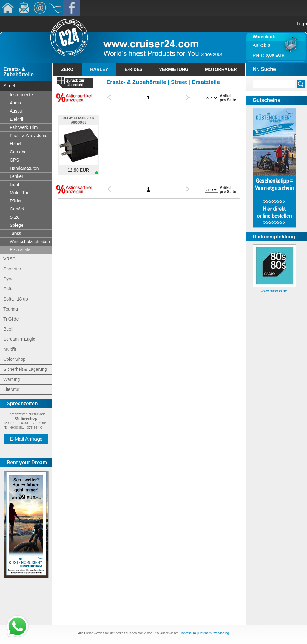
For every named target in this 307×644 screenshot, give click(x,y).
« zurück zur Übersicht (74, 83)
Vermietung (174, 69)
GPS (14, 160)
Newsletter (24, 8)
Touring (11, 309)
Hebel (16, 144)
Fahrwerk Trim (24, 127)
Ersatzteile (20, 250)
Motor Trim (20, 193)
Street (9, 86)
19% (156, 633)
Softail (10, 289)
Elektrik (17, 119)
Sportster (12, 269)
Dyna (9, 279)
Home (8, 8)
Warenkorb (264, 37)
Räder (16, 201)
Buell (8, 329)
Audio (15, 103)
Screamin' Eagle (19, 339)
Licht (14, 184)
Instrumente (21, 95)
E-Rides (134, 69)
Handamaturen (24, 168)
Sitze (15, 217)
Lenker (16, 176)
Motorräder (221, 69)
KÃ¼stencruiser (56, 8)
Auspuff (17, 111)
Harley (99, 69)
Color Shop (14, 359)
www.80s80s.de (274, 291)
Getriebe (18, 152)
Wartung (12, 379)
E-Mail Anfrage (26, 439)
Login (302, 24)
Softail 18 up (16, 299)
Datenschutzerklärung (214, 633)
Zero (67, 69)
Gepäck (17, 209)
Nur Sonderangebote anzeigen (74, 98)
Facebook (72, 8)
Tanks (16, 233)
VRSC (10, 259)
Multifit (10, 349)
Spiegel (17, 225)
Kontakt (40, 8)
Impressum (188, 633)
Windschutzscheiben (30, 242)
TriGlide (11, 319)
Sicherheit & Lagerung (25, 369)
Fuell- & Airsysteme (29, 136)
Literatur (11, 389)
